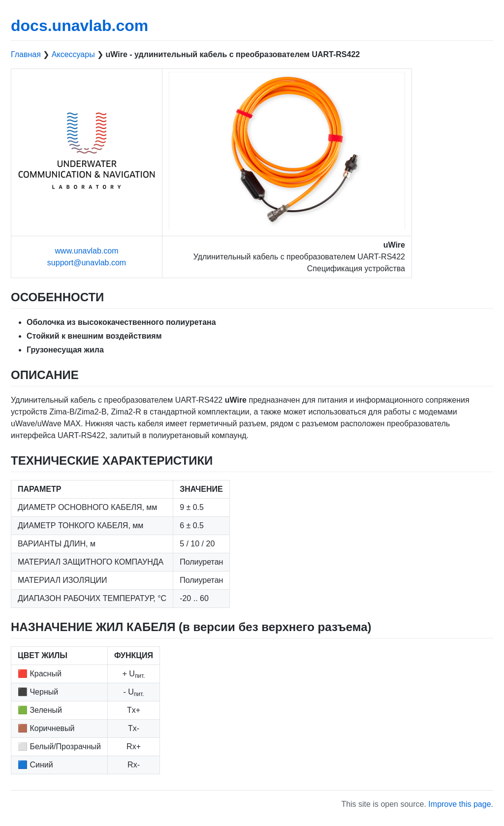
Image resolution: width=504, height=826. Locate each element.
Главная (26, 54)
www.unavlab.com (87, 251)
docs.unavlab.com (79, 26)
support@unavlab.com (87, 263)
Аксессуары (73, 54)
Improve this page (459, 804)
